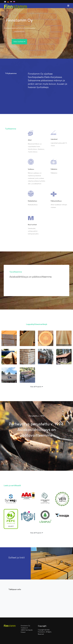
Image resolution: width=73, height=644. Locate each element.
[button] (68, 6)
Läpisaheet (54, 139)
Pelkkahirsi (54, 169)
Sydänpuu (31, 169)
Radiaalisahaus (32, 201)
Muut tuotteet (32, 225)
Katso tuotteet (19, 42)
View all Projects (36, 387)
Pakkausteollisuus (56, 201)
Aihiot (30, 140)
